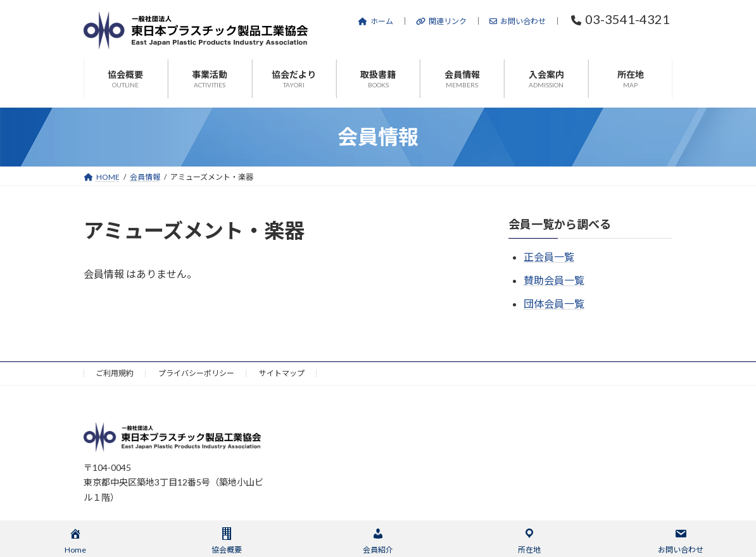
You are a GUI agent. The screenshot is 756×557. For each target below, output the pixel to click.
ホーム (376, 21)
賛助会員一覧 (554, 280)
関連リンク (441, 21)
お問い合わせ (518, 21)
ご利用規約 (115, 373)
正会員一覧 (549, 257)
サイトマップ (282, 373)
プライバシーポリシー (196, 373)
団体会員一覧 (554, 304)
